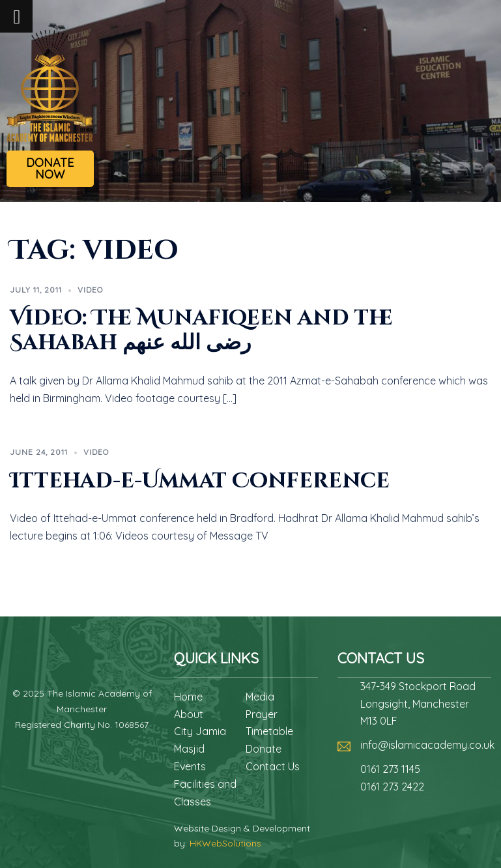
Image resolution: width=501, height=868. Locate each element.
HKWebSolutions (225, 843)
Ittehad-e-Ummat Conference (200, 481)
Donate (264, 749)
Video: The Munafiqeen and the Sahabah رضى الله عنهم (201, 331)
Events (190, 766)
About (189, 714)
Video (90, 290)
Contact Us (273, 766)
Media (260, 697)
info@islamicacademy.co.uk (427, 745)
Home (188, 697)
